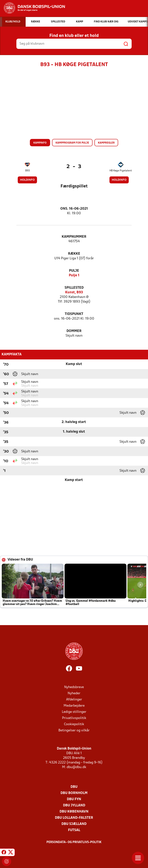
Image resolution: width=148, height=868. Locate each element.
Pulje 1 (74, 275)
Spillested (74, 288)
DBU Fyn (74, 799)
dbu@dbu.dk (76, 767)
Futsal (74, 830)
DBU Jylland (74, 805)
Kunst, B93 (74, 292)
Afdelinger (74, 700)
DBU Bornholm (74, 793)
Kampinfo (40, 143)
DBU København (74, 812)
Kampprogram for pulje (72, 143)
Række (74, 254)
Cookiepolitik (74, 724)
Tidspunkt (74, 314)
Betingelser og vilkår (74, 731)
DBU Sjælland (74, 824)
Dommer (74, 331)
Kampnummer (74, 237)
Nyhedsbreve (74, 687)
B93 (27, 171)
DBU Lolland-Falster (74, 818)
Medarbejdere (74, 706)
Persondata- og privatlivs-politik (74, 842)
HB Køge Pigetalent (121, 171)
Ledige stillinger (74, 712)
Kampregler (106, 143)
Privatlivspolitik (74, 718)
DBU (74, 787)
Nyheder (74, 693)
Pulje (74, 271)
